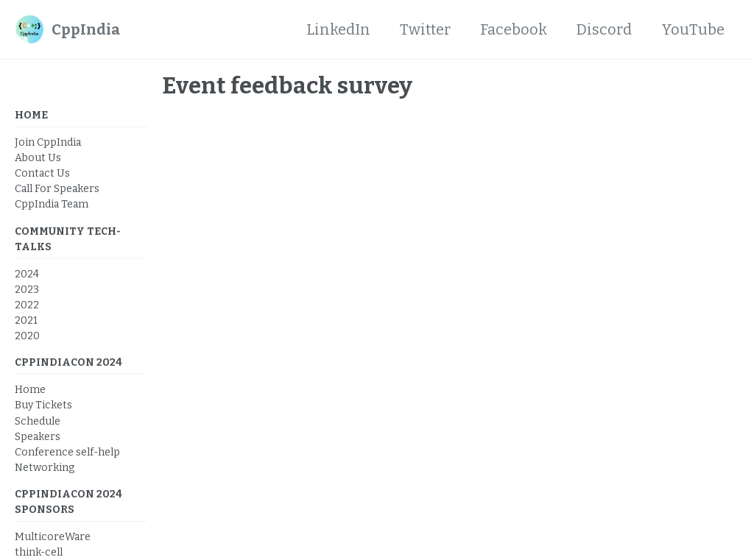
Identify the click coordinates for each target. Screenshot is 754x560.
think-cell (39, 552)
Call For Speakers (57, 189)
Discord (604, 29)
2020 (27, 336)
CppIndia (86, 29)
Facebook (514, 29)
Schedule (38, 421)
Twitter (425, 29)
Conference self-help (67, 452)
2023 (27, 290)
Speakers (38, 437)
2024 (27, 274)
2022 (27, 305)
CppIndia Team (52, 204)
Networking (45, 468)
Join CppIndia (48, 142)
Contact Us (42, 173)
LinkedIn (338, 29)
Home (30, 390)
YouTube (693, 29)
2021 (26, 320)
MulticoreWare (53, 537)
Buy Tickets (43, 405)
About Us (38, 158)
